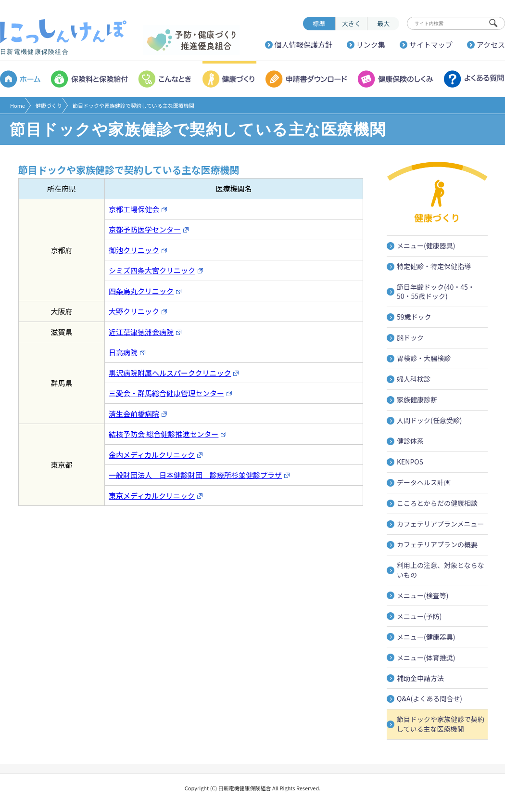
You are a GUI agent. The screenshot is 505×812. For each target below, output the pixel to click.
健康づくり (49, 105)
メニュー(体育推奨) (426, 657)
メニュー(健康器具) (426, 245)
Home (18, 105)
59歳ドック (414, 317)
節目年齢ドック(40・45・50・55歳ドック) (436, 292)
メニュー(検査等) (423, 595)
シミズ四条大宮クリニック (156, 270)
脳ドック (410, 337)
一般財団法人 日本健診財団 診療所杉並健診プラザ (199, 475)
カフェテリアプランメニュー (441, 524)
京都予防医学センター (149, 229)
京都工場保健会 (138, 209)
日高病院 (127, 352)
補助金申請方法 (420, 678)
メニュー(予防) (419, 616)
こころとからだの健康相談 (437, 503)
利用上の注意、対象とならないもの (441, 570)
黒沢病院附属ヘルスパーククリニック (174, 373)
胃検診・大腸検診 (424, 358)
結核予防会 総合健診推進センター (168, 434)
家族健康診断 (417, 400)
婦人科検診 (414, 379)
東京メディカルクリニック (156, 496)
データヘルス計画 (424, 482)
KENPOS (410, 462)
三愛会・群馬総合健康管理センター (170, 393)
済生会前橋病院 (138, 414)
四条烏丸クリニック (145, 291)
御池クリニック (138, 250)
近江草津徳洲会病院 (145, 332)
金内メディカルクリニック (156, 455)
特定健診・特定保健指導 (434, 266)
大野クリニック (138, 311)
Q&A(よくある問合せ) (429, 698)
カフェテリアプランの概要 (437, 544)
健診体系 (410, 441)
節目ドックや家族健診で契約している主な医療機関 (441, 724)
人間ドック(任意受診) (429, 420)
